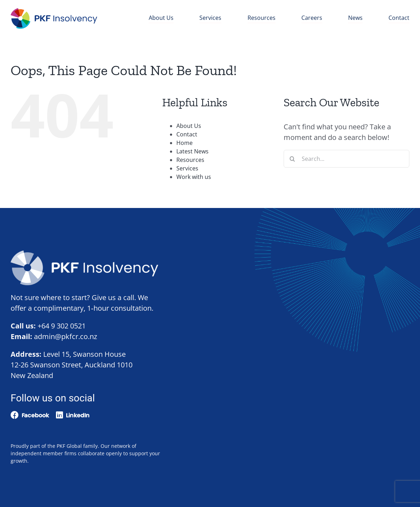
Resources (190, 160)
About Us (189, 126)
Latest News (192, 151)
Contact (187, 134)
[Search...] (347, 159)
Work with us (194, 177)
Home (185, 143)
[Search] (293, 159)
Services (187, 168)
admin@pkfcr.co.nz (66, 336)
